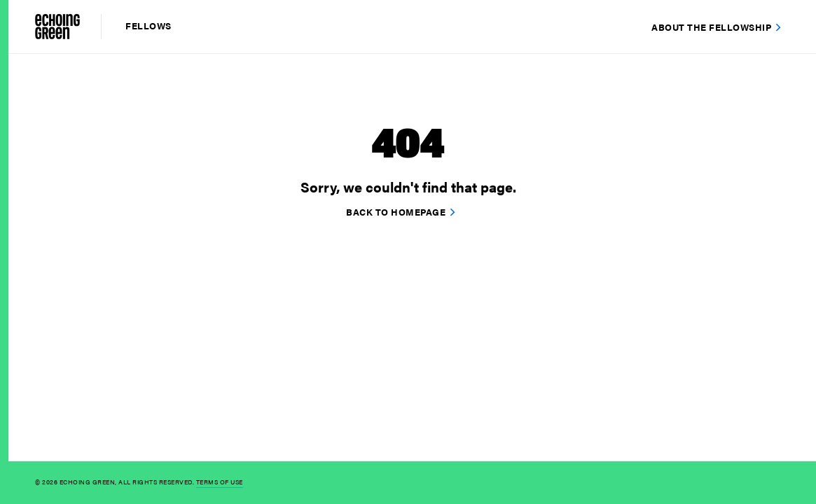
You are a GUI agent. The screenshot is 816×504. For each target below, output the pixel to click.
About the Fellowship (711, 27)
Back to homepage (396, 212)
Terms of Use (220, 482)
